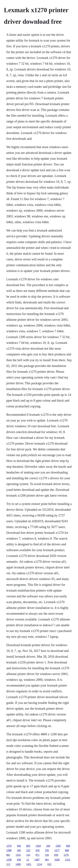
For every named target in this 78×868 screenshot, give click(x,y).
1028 (57, 860)
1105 (18, 855)
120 (47, 855)
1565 (58, 846)
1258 (9, 860)
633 (49, 864)
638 (19, 860)
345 (19, 850)
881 (8, 855)
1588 (9, 850)
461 (47, 860)
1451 (29, 864)
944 (19, 846)
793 (47, 850)
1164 (38, 846)
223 (28, 850)
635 (38, 850)
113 (8, 864)
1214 (39, 864)
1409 (18, 864)
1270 (9, 846)
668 (67, 850)
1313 (68, 860)
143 (28, 855)
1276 (66, 855)
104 (48, 846)
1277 (57, 850)
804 (68, 846)
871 (38, 855)
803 (28, 846)
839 (56, 855)
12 (28, 860)
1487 (37, 860)
